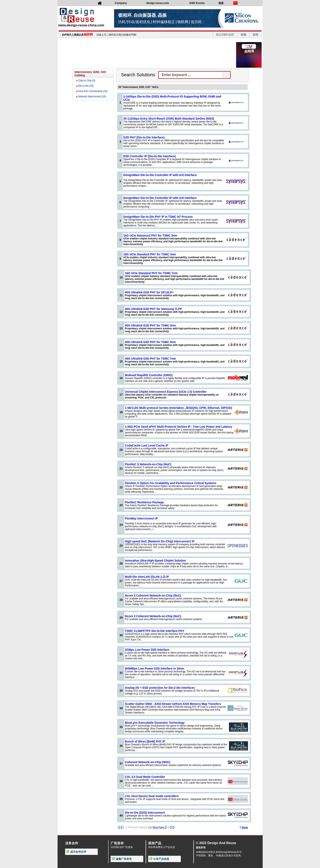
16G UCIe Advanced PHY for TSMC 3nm (150, 236)
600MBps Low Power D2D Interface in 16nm (154, 668)
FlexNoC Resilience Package (144, 502)
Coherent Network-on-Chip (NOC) (148, 762)
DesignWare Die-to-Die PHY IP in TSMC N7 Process (158, 217)
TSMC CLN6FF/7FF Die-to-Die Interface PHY (155, 631)
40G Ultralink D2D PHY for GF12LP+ (149, 292)
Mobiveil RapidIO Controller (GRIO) (149, 375)
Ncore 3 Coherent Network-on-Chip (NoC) (153, 595)
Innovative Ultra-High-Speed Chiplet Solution (155, 561)
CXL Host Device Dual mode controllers (152, 796)
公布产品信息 (159, 859)
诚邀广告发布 (122, 859)
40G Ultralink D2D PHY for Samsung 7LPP (153, 309)
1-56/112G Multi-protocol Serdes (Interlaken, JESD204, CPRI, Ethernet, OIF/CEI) (178, 408)
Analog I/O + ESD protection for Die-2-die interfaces (160, 688)
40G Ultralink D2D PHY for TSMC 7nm (150, 359)
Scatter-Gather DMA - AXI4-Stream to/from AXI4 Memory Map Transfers (173, 704)
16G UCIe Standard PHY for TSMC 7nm (151, 273)
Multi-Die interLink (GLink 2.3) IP (147, 577)
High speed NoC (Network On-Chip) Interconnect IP (160, 541)
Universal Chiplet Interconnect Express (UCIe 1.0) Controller (166, 392)
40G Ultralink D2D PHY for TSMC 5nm (150, 342)
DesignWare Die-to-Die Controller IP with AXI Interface (160, 175)
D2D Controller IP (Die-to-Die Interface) (149, 156)
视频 (243, 35)
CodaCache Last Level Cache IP (147, 445)
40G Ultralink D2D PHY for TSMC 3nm (150, 325)
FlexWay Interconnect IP (141, 518)
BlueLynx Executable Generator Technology (155, 723)
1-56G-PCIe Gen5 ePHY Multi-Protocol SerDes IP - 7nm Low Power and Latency (178, 427)
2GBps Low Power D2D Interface (147, 650)
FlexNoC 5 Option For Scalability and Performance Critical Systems (171, 483)
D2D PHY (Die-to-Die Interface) (144, 137)
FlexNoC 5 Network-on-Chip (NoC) (148, 464)
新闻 (256, 35)
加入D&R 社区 (225, 35)
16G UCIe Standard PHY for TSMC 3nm (150, 254)
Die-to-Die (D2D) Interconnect (145, 813)
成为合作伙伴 (76, 852)
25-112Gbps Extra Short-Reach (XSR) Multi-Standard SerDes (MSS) (169, 119)
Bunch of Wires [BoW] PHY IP (145, 741)
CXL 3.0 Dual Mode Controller (145, 777)
